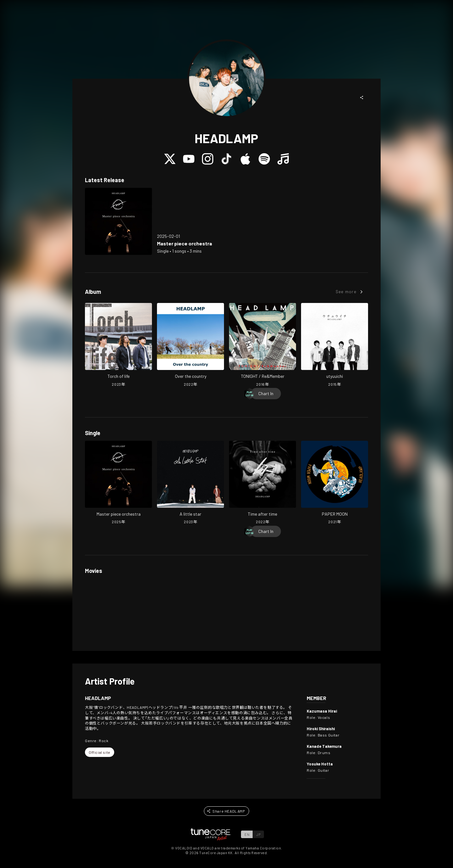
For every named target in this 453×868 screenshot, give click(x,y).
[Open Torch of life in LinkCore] (118, 345)
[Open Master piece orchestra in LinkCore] (118, 221)
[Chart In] (266, 394)
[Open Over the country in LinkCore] (190, 345)
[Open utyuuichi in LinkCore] (335, 345)
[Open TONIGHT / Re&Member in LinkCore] (263, 345)
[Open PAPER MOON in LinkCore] (335, 483)
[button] (362, 98)
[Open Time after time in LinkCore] (263, 483)
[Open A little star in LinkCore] (190, 483)
